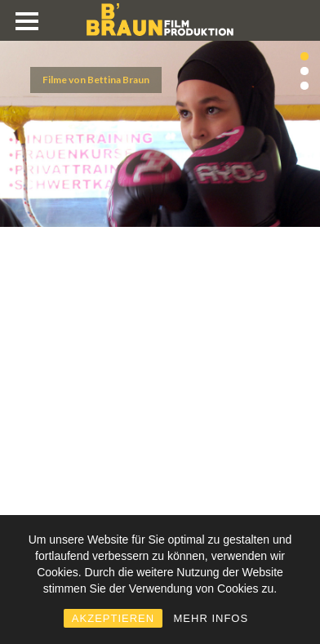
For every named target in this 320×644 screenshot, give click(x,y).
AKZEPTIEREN (113, 618)
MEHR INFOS (211, 618)
